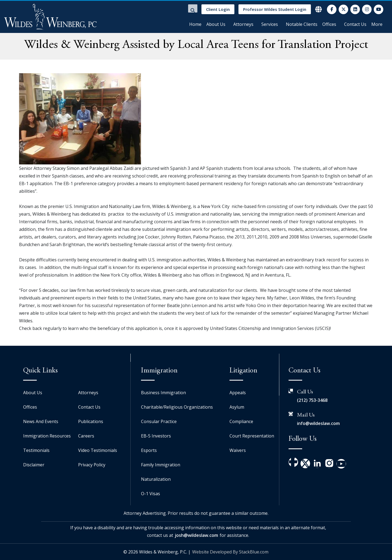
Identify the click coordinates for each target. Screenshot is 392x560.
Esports (149, 450)
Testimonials (36, 450)
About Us (216, 24)
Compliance (241, 421)
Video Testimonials (98, 450)
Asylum (237, 407)
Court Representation (252, 436)
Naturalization (156, 479)
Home (195, 24)
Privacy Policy (92, 465)
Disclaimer (34, 465)
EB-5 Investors (156, 436)
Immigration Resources (47, 436)
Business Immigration (163, 393)
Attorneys (243, 24)
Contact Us (355, 24)
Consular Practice (159, 421)
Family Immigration (161, 465)
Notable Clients (302, 24)
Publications (91, 421)
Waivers (238, 450)
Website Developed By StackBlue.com (230, 552)
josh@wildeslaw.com (196, 535)
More (377, 24)
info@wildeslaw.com (318, 423)
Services (270, 24)
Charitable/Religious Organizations (177, 407)
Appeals (238, 393)
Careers (86, 436)
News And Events (41, 421)
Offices (329, 24)
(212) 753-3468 (312, 400)
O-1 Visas (151, 494)
